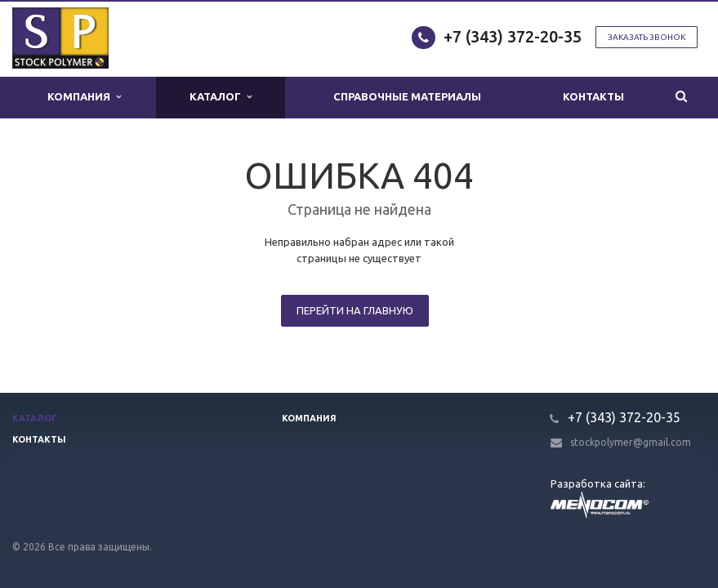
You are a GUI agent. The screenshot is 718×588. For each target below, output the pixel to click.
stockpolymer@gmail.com (631, 442)
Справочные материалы (408, 97)
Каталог (221, 97)
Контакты (593, 97)
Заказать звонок (647, 37)
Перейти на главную (355, 310)
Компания (84, 97)
